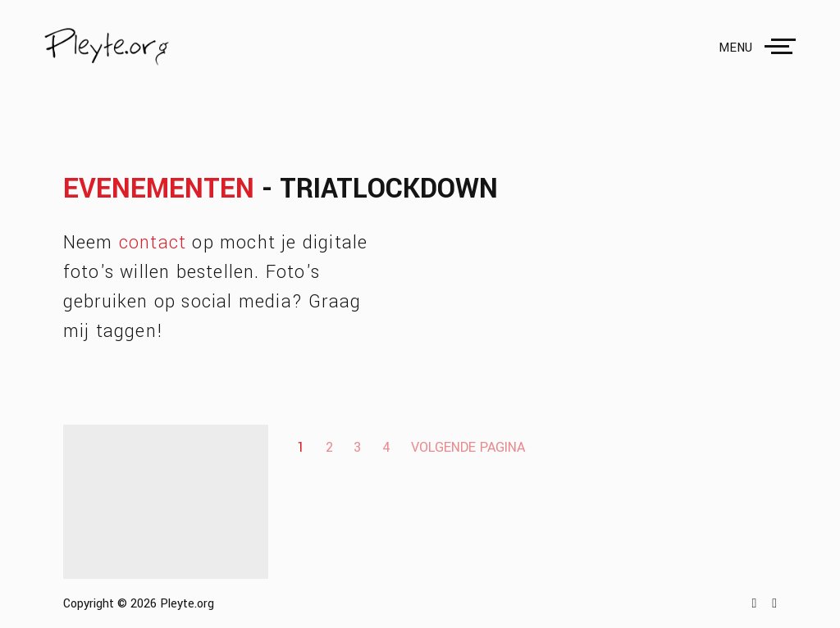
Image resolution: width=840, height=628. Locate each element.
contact (153, 243)
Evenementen (159, 189)
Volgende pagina (468, 447)
